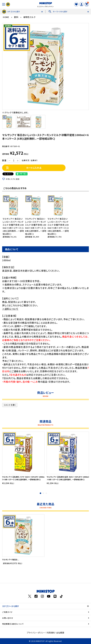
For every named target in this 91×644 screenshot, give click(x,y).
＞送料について (10, 309)
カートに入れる (24, 168)
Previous (4, 66)
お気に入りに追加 (13, 179)
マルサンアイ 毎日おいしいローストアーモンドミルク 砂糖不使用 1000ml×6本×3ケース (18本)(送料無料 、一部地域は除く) (36, 226)
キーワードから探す (58, 12)
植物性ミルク (29, 17)
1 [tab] (40, 493)
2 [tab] (43, 493)
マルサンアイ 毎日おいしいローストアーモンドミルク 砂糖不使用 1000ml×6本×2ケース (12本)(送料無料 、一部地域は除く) (13, 226)
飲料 (16, 17)
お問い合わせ (8, 618)
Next (87, 66)
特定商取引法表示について (13, 624)
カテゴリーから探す (11, 606)
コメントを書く (10, 405)
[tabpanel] (23, 458)
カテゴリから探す (11, 12)
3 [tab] (46, 493)
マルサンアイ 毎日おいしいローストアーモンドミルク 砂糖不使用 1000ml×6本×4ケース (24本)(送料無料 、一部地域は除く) (58, 226)
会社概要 (60, 633)
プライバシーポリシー (36, 633)
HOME (6, 17)
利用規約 (51, 633)
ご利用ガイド (7, 612)
